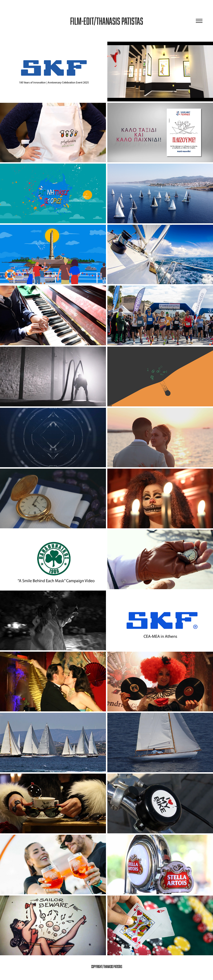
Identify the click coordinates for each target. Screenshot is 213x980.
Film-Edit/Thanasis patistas (107, 21)
